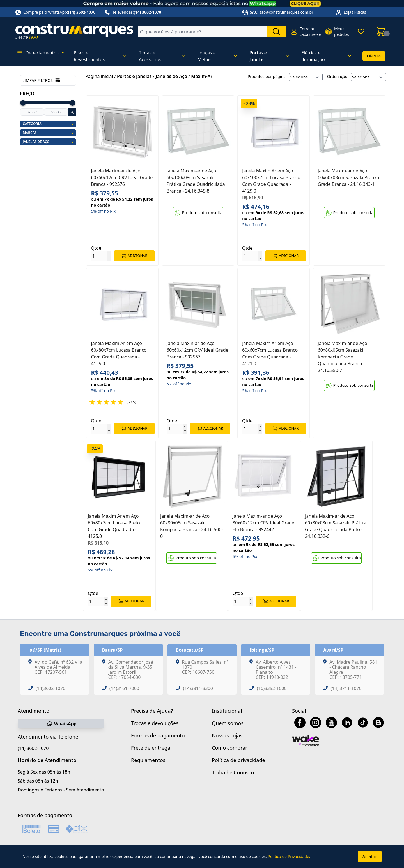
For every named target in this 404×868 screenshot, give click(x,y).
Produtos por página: (267, 76)
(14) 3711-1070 (346, 692)
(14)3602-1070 (50, 692)
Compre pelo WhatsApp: (55, 12)
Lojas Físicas (355, 12)
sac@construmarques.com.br (286, 12)
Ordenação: (338, 76)
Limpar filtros (42, 80)
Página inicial (99, 76)
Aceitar (370, 857)
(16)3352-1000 (272, 692)
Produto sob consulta (198, 213)
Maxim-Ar (202, 76)
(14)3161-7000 (124, 692)
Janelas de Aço (171, 76)
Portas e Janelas (134, 76)
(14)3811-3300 (198, 692)
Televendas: (133, 12)
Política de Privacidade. (289, 856)
